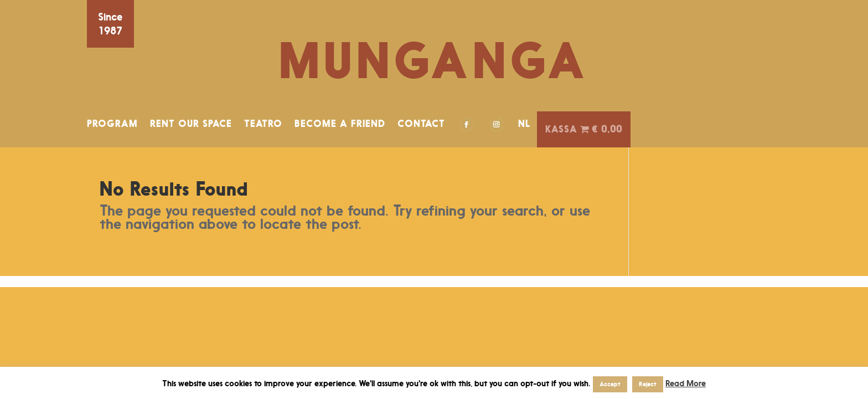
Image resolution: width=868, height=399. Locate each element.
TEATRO (263, 124)
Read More (686, 383)
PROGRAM (112, 124)
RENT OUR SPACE (191, 124)
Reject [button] (648, 384)
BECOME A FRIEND (340, 124)
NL (525, 124)
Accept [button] (610, 384)
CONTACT (421, 124)
